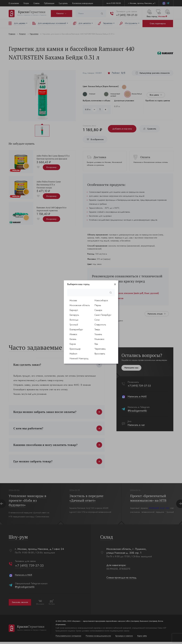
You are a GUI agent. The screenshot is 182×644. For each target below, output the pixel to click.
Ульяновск (99, 339)
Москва (73, 300)
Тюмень (98, 334)
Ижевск (73, 334)
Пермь (98, 305)
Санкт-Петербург (103, 315)
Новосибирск (101, 300)
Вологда (74, 320)
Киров (73, 344)
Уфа (96, 344)
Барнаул (74, 310)
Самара (98, 310)
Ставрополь (100, 325)
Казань (73, 339)
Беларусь (74, 315)
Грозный (74, 325)
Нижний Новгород (79, 358)
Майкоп (73, 354)
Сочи (97, 320)
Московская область (80, 305)
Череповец (100, 349)
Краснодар (75, 349)
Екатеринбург (76, 329)
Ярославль (100, 354)
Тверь (97, 329)
